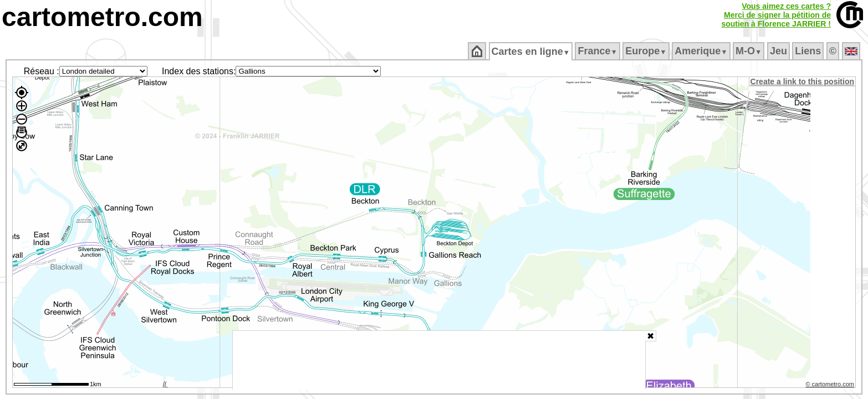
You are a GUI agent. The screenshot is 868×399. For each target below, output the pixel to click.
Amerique (702, 51)
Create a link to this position (803, 81)
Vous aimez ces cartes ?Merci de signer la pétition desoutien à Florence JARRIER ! (776, 15)
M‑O (750, 51)
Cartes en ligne (531, 52)
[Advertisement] (439, 360)
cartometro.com (102, 17)
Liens (809, 51)
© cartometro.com (831, 386)
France (598, 51)
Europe (647, 51)
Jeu (779, 51)
